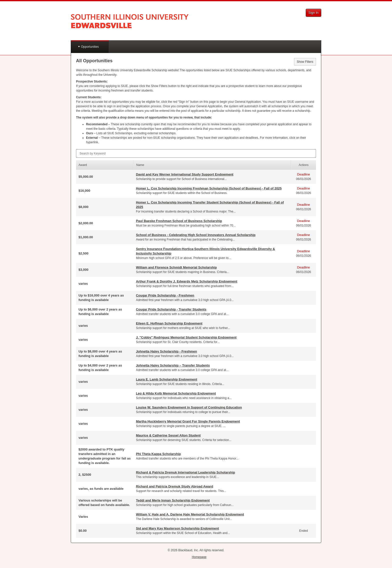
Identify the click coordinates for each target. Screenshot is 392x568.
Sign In (313, 13)
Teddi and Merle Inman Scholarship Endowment (173, 500)
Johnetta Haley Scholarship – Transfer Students (173, 365)
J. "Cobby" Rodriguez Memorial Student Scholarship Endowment (186, 337)
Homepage (199, 557)
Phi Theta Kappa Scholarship (158, 454)
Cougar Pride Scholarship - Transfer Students (171, 309)
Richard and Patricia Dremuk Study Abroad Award (175, 486)
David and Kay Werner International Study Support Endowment (185, 174)
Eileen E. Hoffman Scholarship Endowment (169, 323)
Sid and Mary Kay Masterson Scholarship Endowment (177, 528)
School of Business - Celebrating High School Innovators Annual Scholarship (196, 235)
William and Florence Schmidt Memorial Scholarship (176, 267)
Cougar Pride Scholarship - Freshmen (165, 295)
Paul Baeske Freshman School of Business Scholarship (179, 221)
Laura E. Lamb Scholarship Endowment (167, 379)
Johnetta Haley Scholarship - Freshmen (166, 351)
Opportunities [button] (90, 47)
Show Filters (305, 62)
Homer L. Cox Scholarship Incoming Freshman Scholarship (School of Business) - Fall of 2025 (209, 188)
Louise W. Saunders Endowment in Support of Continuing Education (189, 407)
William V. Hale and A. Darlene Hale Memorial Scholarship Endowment (190, 514)
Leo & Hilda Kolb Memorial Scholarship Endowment (176, 393)
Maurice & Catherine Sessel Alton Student (168, 435)
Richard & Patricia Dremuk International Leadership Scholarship (186, 472)
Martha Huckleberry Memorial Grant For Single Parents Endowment (188, 421)
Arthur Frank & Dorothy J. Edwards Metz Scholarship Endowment (187, 281)
